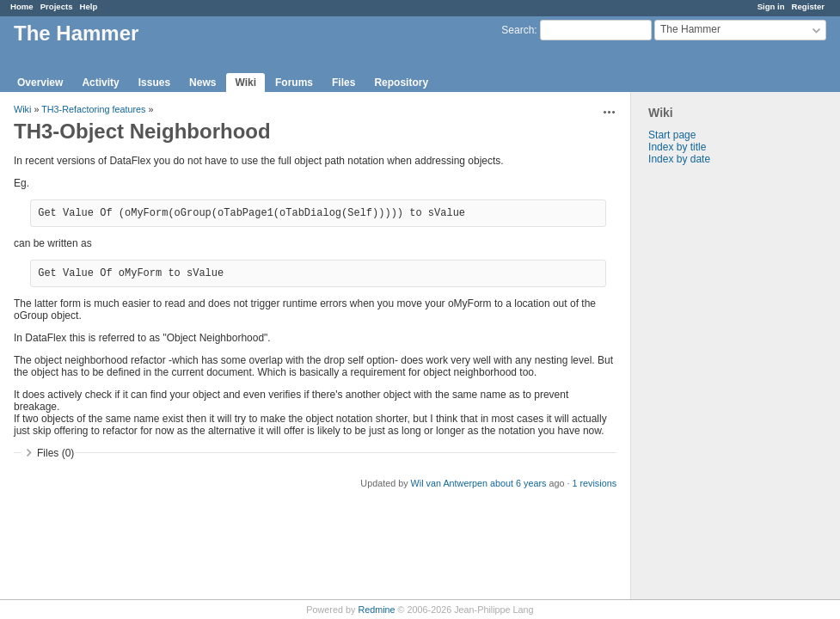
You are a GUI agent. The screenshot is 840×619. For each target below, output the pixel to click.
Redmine (376, 610)
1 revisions (594, 483)
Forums (294, 83)
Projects (57, 6)
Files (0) (55, 453)
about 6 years (518, 483)
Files (343, 83)
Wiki (245, 83)
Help (89, 6)
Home (22, 6)
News (202, 83)
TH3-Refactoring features (93, 109)
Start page (672, 135)
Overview (40, 83)
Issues (154, 83)
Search (518, 30)
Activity (100, 83)
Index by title (677, 147)
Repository (401, 83)
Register (808, 6)
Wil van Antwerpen (449, 483)
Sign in (771, 6)
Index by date (679, 159)
